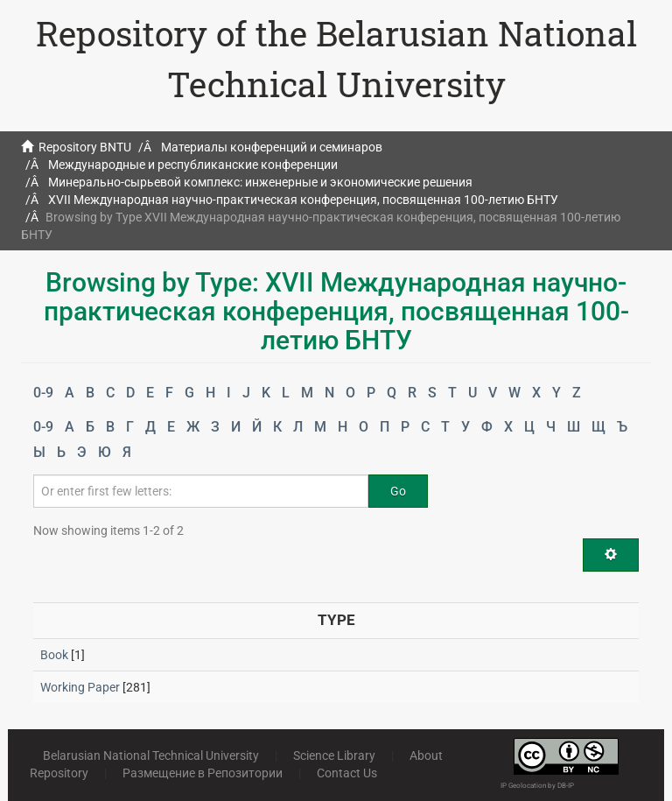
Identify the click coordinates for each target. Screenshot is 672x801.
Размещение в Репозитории (203, 773)
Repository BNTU (85, 147)
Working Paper (80, 687)
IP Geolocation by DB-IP (537, 786)
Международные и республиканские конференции (193, 165)
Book (54, 655)
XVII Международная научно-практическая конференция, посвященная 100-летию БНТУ (303, 200)
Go (398, 491)
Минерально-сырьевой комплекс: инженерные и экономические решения (260, 182)
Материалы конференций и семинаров (272, 147)
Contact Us (347, 773)
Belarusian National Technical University (151, 755)
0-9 (43, 393)
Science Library (334, 755)
